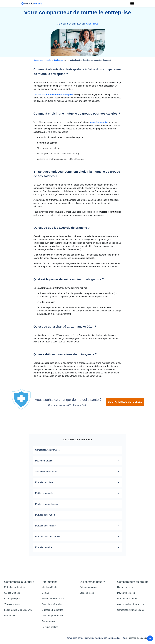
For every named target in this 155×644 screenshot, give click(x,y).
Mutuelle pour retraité (78, 526)
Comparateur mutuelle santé (131, 610)
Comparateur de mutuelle (78, 450)
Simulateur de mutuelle (78, 472)
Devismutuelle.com (126, 593)
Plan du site (10, 616)
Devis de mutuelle (78, 461)
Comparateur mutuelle (42, 60)
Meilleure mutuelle (78, 493)
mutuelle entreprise (99, 122)
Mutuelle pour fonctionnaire (78, 537)
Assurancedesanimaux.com (130, 604)
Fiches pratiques (12, 599)
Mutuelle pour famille (78, 515)
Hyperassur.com (125, 587)
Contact (46, 593)
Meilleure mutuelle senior (78, 504)
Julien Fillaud (92, 24)
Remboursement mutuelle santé (67, 60)
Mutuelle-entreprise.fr (127, 599)
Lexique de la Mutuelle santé (18, 610)
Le (53, 94)
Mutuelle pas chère (78, 482)
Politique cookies (50, 627)
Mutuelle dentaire (78, 547)
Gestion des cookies (139, 638)
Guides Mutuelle (12, 593)
